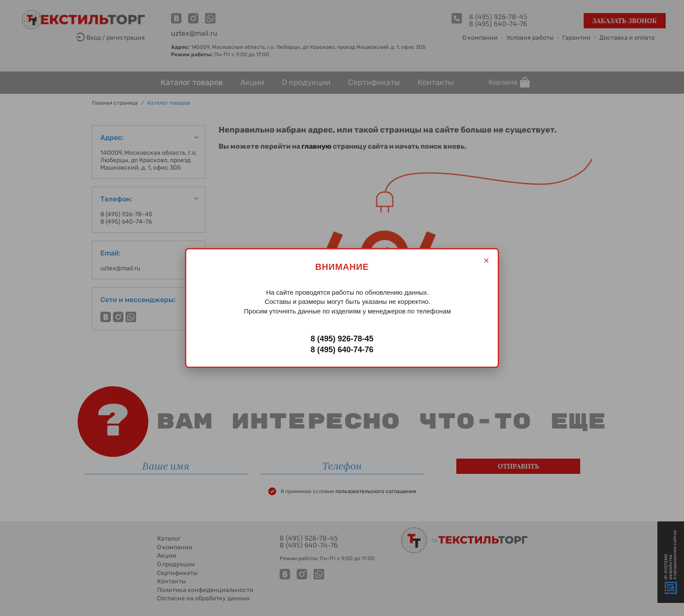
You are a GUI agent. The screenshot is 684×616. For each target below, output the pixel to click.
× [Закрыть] (487, 260)
